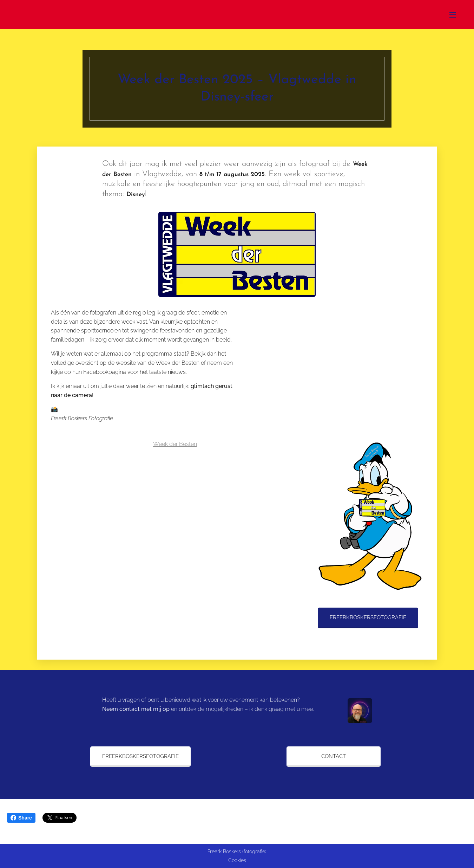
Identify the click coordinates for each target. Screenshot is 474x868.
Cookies (237, 860)
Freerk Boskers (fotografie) (237, 851)
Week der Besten (175, 444)
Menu (453, 15)
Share (21, 818)
